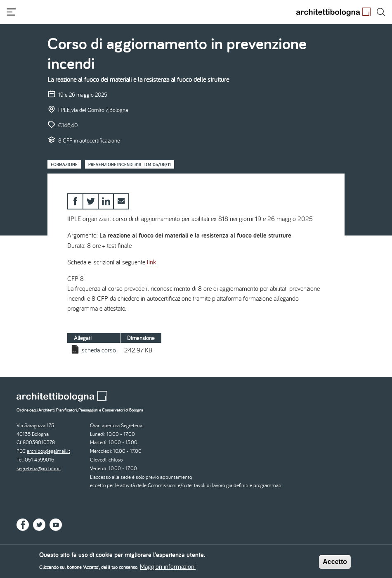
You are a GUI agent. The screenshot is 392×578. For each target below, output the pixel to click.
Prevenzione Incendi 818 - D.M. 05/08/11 (130, 164)
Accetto (335, 563)
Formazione (64, 164)
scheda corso (99, 350)
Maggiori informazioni (168, 568)
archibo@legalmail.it (48, 451)
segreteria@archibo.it (39, 468)
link (151, 262)
